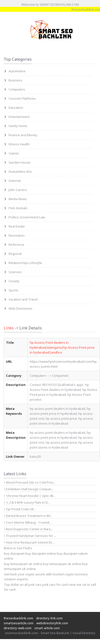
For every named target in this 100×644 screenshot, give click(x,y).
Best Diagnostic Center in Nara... (28, 529)
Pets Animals (18, 208)
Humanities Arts (20, 171)
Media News (18, 199)
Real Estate (17, 226)
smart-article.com (47, 628)
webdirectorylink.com (52, 623)
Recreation (17, 235)
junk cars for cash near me (62, 585)
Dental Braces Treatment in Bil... (28, 516)
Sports (14, 290)
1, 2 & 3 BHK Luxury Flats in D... (27, 502)
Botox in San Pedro (18, 548)
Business (15, 80)
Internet (15, 181)
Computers (17, 89)
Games (14, 153)
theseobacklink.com (18, 618)
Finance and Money (23, 135)
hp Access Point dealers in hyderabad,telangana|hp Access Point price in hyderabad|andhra (62, 347)
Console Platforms (22, 98)
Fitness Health (19, 144)
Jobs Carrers (18, 190)
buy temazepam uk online (62, 564)
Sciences (15, 272)
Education (16, 108)
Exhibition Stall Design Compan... (29, 489)
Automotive (17, 71)
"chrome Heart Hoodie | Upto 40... (30, 496)
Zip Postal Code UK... (20, 509)
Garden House (20, 162)
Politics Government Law (27, 217)
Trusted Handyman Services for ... (30, 536)
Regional (15, 254)
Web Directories (21, 308)
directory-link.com (49, 618)
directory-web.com (18, 628)
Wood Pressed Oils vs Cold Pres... (30, 482)
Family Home (18, 126)
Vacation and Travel (23, 299)
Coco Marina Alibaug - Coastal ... (28, 522)
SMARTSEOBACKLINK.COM (59, 4)
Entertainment (19, 117)
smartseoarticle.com (19, 623)
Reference (16, 245)
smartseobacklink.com (21, 633)
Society (14, 281)
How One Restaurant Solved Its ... (30, 542)
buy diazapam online (41, 553)
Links (9, 328)
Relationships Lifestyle (25, 263)
